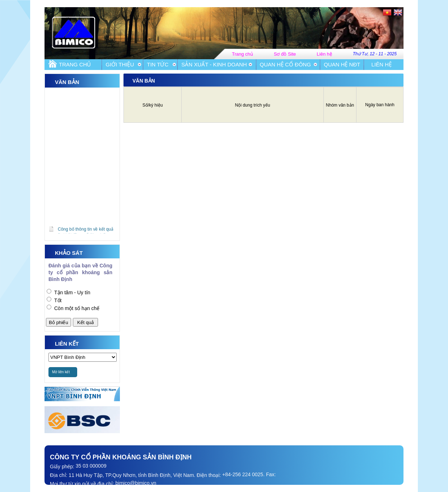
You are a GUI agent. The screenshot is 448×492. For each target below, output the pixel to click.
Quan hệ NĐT (342, 64)
